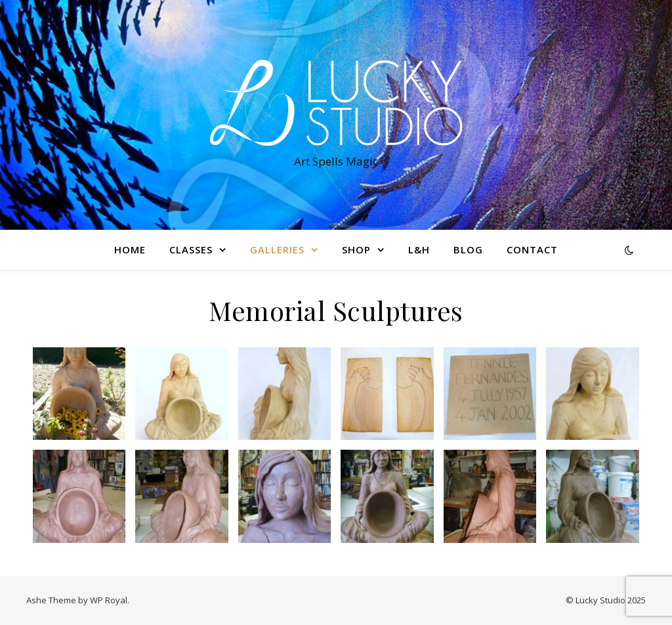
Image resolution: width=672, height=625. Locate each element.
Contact (532, 249)
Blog (468, 249)
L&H (419, 249)
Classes (191, 249)
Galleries (277, 249)
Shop (356, 249)
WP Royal (109, 600)
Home (130, 249)
